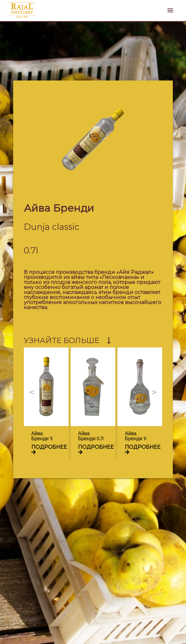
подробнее (49, 449)
